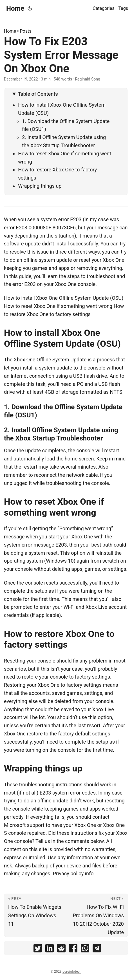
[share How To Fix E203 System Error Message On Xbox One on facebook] (73, 949)
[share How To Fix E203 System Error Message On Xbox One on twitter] (38, 949)
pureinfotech (72, 972)
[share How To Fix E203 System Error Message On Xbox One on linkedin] (50, 949)
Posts (26, 31)
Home (15, 8)
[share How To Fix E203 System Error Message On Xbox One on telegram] (97, 949)
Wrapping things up (40, 186)
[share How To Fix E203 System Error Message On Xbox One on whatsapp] (85, 949)
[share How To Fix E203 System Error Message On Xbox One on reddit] (61, 949)
